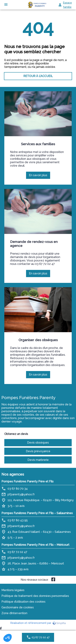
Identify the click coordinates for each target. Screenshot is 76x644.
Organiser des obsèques (38, 340)
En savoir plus (39, 176)
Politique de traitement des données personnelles (35, 596)
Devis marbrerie (38, 460)
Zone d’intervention (14, 613)
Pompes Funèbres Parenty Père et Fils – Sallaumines (37, 513)
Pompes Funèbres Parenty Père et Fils (27, 481)
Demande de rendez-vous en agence (34, 244)
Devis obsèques (38, 443)
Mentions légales (13, 590)
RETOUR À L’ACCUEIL (38, 76)
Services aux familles (38, 144)
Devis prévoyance (38, 451)
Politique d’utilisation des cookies (23, 602)
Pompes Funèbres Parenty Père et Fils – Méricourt (35, 545)
